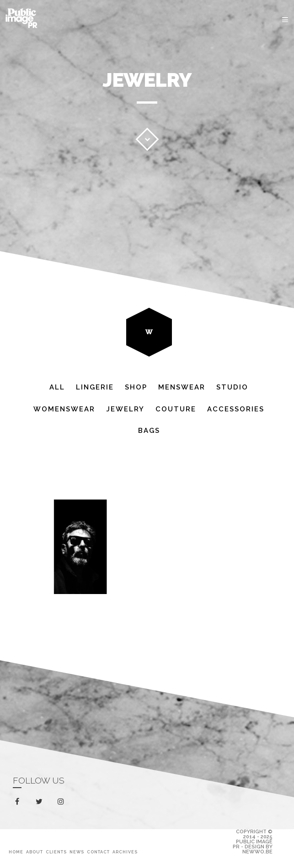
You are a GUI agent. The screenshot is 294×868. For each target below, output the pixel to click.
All (57, 387)
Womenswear (64, 409)
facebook (19, 802)
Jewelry (125, 409)
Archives (125, 852)
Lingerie (95, 387)
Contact (98, 852)
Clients (56, 852)
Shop (136, 387)
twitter (41, 803)
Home (16, 852)
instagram (62, 802)
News (77, 852)
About (35, 852)
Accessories (236, 409)
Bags (149, 431)
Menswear (182, 387)
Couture (176, 409)
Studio (232, 387)
